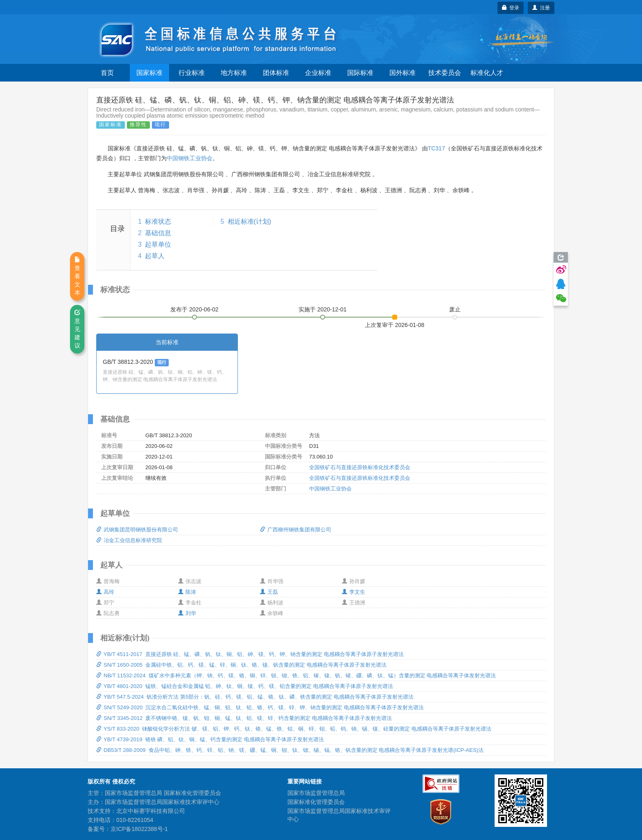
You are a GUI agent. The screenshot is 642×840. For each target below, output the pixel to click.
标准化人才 (487, 73)
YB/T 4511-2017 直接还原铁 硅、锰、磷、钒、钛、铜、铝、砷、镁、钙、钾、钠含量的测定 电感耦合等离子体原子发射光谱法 (250, 654)
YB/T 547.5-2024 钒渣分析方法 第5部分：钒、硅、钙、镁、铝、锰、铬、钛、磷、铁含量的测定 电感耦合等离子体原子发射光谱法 (255, 697)
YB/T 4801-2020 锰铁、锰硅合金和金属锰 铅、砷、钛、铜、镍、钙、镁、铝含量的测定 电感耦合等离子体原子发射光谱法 (245, 686)
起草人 (155, 256)
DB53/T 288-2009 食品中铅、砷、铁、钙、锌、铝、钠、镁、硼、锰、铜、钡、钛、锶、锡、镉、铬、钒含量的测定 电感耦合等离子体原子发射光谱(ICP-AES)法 (290, 750)
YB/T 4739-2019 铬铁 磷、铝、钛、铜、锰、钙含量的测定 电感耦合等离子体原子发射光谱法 (210, 739)
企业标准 (318, 73)
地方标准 (234, 73)
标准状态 (158, 221)
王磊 (269, 592)
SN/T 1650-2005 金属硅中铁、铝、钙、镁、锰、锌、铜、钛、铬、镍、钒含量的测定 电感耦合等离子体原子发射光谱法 (241, 665)
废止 (455, 309)
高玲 (105, 592)
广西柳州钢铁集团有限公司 (296, 530)
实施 (323, 309)
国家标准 (149, 73)
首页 (107, 73)
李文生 (354, 592)
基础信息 (158, 233)
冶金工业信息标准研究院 (129, 540)
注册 (541, 8)
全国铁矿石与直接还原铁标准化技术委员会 (360, 467)
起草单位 (158, 244)
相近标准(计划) (250, 221)
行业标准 (192, 73)
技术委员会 (445, 73)
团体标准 (276, 73)
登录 (511, 8)
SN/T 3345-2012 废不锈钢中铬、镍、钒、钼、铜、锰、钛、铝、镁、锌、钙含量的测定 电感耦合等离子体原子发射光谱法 (244, 718)
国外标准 (402, 73)
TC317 (436, 148)
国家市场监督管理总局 (316, 793)
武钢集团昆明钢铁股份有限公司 (137, 530)
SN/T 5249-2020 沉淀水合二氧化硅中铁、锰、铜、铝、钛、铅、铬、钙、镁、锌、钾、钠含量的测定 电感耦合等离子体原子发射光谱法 (260, 707)
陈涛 (187, 592)
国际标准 (360, 73)
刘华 (187, 613)
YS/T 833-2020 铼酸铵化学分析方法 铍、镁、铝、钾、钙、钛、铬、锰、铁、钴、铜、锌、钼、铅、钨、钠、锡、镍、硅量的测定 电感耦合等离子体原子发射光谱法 (294, 729)
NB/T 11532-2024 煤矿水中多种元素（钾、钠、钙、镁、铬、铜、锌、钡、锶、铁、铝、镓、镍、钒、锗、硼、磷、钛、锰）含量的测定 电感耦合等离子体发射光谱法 (296, 675)
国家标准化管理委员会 (316, 802)
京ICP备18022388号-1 (139, 829)
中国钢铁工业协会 (190, 158)
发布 (194, 309)
